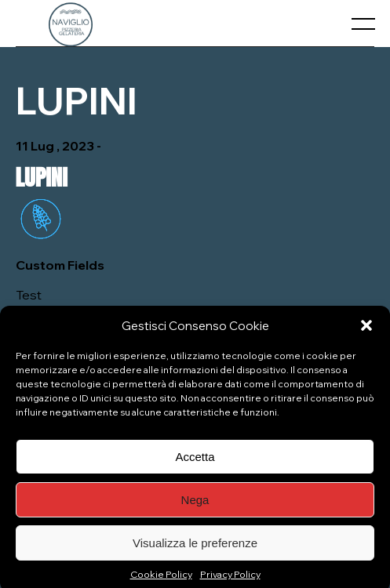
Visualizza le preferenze (195, 547)
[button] (366, 330)
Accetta (195, 461)
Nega (195, 504)
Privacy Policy (230, 579)
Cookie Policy (161, 579)
